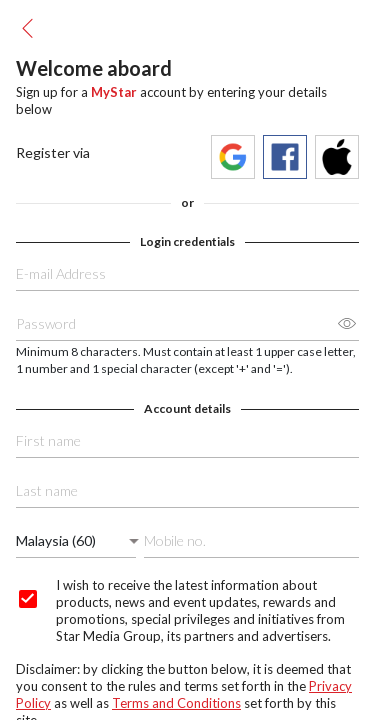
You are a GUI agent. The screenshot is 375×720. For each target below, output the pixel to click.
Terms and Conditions (176, 703)
